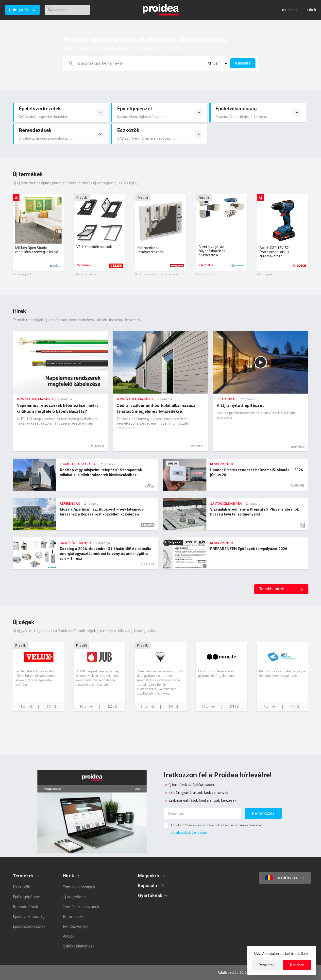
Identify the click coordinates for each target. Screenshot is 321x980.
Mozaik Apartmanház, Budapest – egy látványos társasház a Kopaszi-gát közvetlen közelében (85, 514)
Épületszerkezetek (29, 926)
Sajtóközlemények (79, 946)
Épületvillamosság (29, 917)
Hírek (68, 876)
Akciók (69, 936)
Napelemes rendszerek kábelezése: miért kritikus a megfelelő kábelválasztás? (60, 391)
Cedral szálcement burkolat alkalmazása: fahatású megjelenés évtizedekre (160, 391)
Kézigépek (265, 274)
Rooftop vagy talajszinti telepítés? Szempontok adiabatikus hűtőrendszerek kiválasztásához (85, 475)
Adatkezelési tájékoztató (189, 833)
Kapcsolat (148, 886)
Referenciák (73, 917)
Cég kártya (39, 677)
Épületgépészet (27, 897)
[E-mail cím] (203, 814)
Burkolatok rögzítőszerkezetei (156, 274)
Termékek (23, 876)
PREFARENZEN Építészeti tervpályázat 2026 (236, 553)
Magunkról (149, 876)
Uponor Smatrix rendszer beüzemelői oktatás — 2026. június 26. (236, 475)
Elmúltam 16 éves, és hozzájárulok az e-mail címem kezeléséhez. (217, 825)
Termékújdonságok (79, 887)
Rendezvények (76, 926)
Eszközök (21, 887)
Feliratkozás (263, 813)
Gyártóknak (150, 895)
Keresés (243, 63)
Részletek (267, 965)
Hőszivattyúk (205, 274)
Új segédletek (75, 897)
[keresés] (71, 10)
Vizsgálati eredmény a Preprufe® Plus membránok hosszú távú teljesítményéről (236, 514)
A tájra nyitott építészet (261, 391)
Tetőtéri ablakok (85, 274)
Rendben (297, 965)
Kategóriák (19, 10)
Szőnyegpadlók (24, 274)
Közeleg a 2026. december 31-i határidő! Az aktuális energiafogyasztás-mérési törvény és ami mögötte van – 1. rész (85, 553)
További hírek (272, 589)
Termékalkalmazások (81, 907)
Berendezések (25, 907)
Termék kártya (38, 233)
